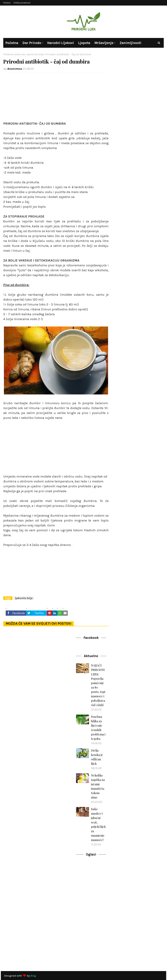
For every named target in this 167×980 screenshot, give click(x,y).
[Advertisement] (56, 98)
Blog (33, 976)
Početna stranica (14, 54)
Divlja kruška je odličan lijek (97, 757)
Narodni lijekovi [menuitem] (61, 43)
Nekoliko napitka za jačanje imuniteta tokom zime (98, 786)
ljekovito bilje (35, 54)
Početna (7, 3)
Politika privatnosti (22, 3)
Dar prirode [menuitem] (32, 43)
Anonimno (15, 69)
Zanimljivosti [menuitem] (130, 43)
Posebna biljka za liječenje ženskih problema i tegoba (98, 728)
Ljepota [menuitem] (84, 43)
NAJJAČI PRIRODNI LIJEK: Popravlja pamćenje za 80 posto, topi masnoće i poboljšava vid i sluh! (98, 685)
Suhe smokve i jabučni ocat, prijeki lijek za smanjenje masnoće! (98, 824)
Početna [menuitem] (12, 43)
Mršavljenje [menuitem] (104, 43)
